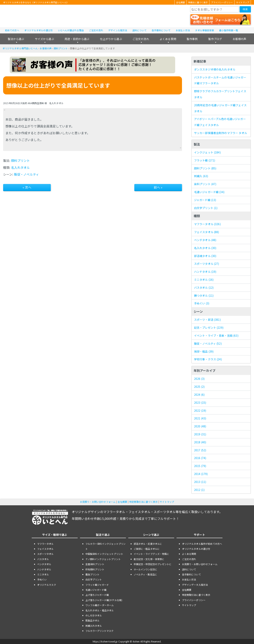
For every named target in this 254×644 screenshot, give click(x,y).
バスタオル (204, 288)
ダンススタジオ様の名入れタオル (215, 69)
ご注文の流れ (96, 30)
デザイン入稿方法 (118, 30)
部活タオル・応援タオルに (148, 544)
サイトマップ (243, 2)
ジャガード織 (205, 200)
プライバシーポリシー (222, 2)
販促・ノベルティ (26, 174)
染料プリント (205, 184)
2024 (199, 395)
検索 (245, 9)
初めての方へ (12, 30)
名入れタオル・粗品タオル (100, 610)
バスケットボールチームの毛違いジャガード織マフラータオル (220, 80)
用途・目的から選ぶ (77, 39)
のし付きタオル (94, 615)
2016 (200, 458)
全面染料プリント (95, 564)
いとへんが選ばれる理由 (71, 30)
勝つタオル (204, 295)
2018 (200, 442)
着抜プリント (93, 574)
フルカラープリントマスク (100, 631)
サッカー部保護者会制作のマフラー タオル (221, 133)
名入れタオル (21, 167)
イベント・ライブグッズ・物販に (151, 554)
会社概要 (181, 2)
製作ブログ (215, 39)
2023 (200, 403)
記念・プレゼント (209, 328)
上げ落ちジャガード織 (97, 595)
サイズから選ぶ (44, 39)
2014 (201, 474)
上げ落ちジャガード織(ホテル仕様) (104, 600)
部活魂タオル (205, 256)
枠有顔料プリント (95, 569)
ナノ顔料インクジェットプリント (103, 559)
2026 (199, 379)
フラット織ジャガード (97, 585)
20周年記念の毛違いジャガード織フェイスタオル (220, 108)
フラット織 (205, 160)
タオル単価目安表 (204, 30)
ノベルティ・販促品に (145, 574)
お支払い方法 (183, 30)
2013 (200, 482)
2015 (200, 466)
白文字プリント (206, 208)
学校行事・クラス (208, 359)
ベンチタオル (205, 240)
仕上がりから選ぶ (111, 39)
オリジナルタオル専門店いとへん (20, 48)
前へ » (158, 187)
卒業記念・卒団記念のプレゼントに (153, 564)
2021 (200, 418)
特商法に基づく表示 (198, 2)
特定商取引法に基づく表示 (143, 502)
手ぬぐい (202, 303)
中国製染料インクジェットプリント (104, 554)
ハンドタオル (205, 272)
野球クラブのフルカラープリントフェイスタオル (220, 94)
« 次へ (27, 187)
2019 (200, 434)
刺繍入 (201, 176)
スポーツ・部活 (207, 320)
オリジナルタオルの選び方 (39, 30)
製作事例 (192, 39)
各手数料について (161, 30)
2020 (200, 426)
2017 (200, 450)
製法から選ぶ (16, 39)
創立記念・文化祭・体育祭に (149, 559)
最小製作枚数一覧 (229, 30)
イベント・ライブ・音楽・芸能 (216, 336)
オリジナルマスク (47, 585)
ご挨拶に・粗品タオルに (147, 549)
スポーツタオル (207, 264)
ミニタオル (204, 280)
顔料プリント (61, 48)
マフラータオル (207, 224)
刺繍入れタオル (94, 626)
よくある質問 (168, 39)
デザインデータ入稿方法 (195, 585)
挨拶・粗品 (204, 351)
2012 (199, 490)
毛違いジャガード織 (209, 192)
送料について (139, 30)
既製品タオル (93, 620)
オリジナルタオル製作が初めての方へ (202, 544)
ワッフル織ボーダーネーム (100, 605)
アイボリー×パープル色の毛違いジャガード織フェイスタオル (220, 122)
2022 (200, 410)
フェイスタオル (207, 232)
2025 (199, 387)
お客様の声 (239, 39)
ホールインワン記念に (146, 569)
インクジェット (207, 152)
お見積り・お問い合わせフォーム (98, 502)
